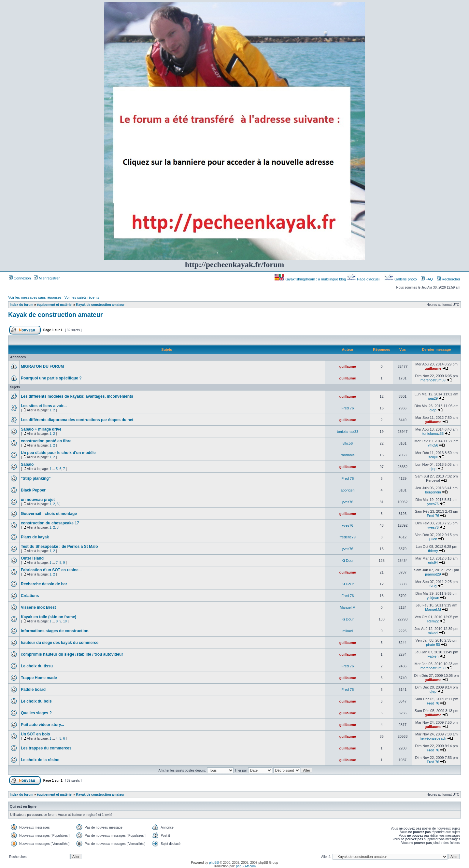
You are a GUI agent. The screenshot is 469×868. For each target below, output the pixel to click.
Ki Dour (348, 561)
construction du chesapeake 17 (50, 523)
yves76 (348, 502)
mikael (348, 631)
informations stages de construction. (55, 631)
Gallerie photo (401, 279)
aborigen (348, 490)
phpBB (214, 863)
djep (433, 410)
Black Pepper (33, 490)
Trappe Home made (39, 678)
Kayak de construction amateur (100, 305)
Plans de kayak (35, 537)
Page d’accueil (364, 279)
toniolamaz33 (348, 432)
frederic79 (348, 537)
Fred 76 (348, 408)
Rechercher (448, 279)
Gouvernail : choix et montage (49, 514)
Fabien (433, 656)
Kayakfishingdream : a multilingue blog (311, 279)
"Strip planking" (36, 478)
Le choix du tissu (37, 666)
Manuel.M (348, 607)
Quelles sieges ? (36, 713)
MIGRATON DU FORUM (42, 366)
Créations (30, 596)
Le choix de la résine (40, 760)
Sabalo (27, 464)
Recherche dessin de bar (44, 584)
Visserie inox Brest (38, 607)
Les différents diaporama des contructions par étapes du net (77, 420)
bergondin (433, 492)
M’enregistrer (47, 278)
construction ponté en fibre (46, 441)
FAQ (427, 279)
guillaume (348, 366)
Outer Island (32, 558)
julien (433, 539)
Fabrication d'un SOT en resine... (51, 570)
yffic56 (348, 443)
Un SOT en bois (35, 734)
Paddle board (33, 690)
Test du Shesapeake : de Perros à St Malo (59, 547)
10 (65, 621)
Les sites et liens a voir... (44, 406)
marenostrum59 (433, 380)
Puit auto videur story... (42, 725)
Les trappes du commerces (46, 748)
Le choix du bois (36, 701)
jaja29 (433, 398)
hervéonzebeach (433, 738)
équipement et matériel (55, 305)
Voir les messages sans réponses (35, 297)
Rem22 (433, 621)
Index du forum (21, 305)
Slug (433, 586)
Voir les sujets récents (82, 297)
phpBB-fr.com (246, 866)
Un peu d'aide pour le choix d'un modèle (58, 453)
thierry (433, 551)
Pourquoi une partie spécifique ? (51, 378)
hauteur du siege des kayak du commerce (60, 643)
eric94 (433, 562)
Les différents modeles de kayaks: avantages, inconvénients (77, 396)
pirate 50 (433, 645)
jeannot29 (433, 574)
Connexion (20, 278)
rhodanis (348, 455)
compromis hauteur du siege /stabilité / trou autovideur (72, 654)
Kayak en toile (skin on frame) (49, 617)
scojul (433, 457)
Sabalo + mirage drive (41, 429)
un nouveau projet (38, 500)
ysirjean (433, 598)
